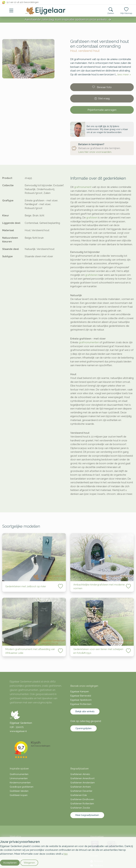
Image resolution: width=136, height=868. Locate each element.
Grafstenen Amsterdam (83, 783)
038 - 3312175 (17, 727)
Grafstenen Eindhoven (82, 799)
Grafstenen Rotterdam (82, 804)
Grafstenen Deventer (81, 791)
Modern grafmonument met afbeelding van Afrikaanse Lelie (30, 651)
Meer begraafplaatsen (87, 815)
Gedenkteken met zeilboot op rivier (26, 586)
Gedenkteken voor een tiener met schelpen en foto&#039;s (98, 651)
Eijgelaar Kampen (80, 692)
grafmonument (83, 187)
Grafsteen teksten (19, 791)
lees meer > (124, 74)
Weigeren (29, 863)
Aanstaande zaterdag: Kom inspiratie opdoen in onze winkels (68, 20)
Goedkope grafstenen (22, 787)
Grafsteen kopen (19, 795)
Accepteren (10, 863)
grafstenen (91, 275)
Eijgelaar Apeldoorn (81, 700)
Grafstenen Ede (79, 795)
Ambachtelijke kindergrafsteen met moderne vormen (99, 587)
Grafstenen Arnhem (81, 787)
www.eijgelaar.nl (18, 731)
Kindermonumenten (20, 783)
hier (66, 854)
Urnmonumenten (19, 778)
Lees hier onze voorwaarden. (95, 152)
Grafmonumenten (19, 774)
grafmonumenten (89, 342)
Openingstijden (83, 728)
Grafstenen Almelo (80, 774)
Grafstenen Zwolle (80, 808)
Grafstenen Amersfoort (82, 778)
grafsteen (92, 218)
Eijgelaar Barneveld (81, 696)
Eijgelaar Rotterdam (81, 704)
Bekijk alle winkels (85, 711)
